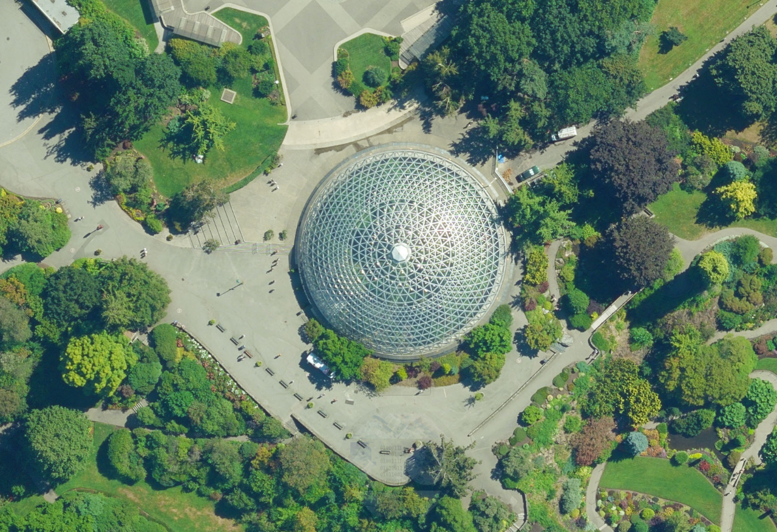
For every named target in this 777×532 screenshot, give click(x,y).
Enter (399, 379)
